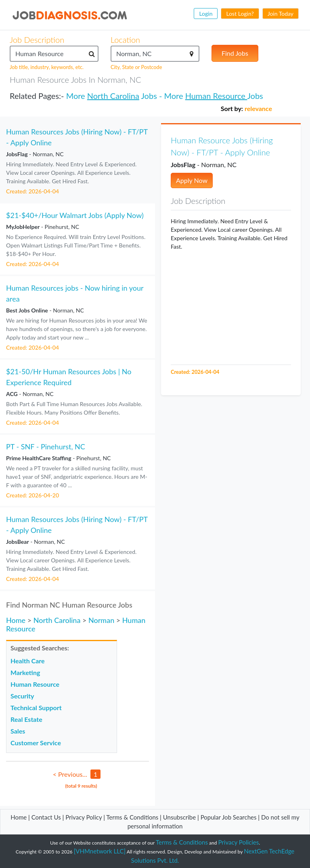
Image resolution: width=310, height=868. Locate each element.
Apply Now (192, 180)
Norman (101, 620)
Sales (18, 731)
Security (22, 696)
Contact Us (46, 817)
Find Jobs (235, 53)
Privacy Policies (239, 842)
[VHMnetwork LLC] (100, 851)
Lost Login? (240, 14)
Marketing (25, 672)
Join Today (281, 14)
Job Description (37, 40)
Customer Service (36, 743)
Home (16, 620)
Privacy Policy (84, 817)
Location (125, 40)
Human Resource (216, 96)
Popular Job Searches (229, 817)
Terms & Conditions (133, 817)
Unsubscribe (179, 817)
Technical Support (36, 708)
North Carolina (113, 96)
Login (206, 14)
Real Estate (26, 719)
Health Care (28, 661)
